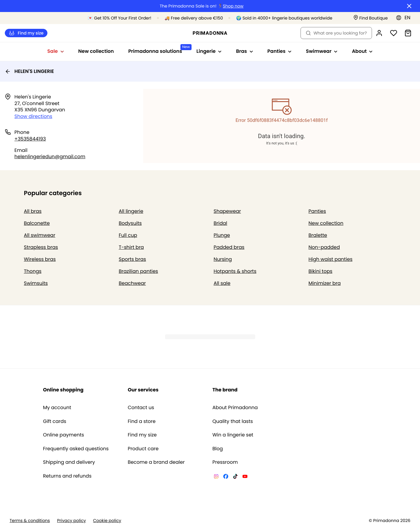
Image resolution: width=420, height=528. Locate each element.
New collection (96, 51)
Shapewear (227, 211)
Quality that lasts (233, 421)
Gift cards (54, 421)
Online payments (63, 435)
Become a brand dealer (156, 462)
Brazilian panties (139, 271)
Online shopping (63, 390)
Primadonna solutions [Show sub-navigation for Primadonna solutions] (159, 49)
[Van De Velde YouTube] (245, 477)
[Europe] (405, 18)
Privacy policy (71, 521)
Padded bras (229, 247)
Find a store (142, 421)
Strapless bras (41, 247)
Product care (143, 449)
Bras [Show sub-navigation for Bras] (244, 51)
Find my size (26, 33)
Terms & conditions (30, 521)
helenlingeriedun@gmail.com (50, 157)
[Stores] (371, 18)
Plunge (222, 235)
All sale (222, 283)
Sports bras (133, 259)
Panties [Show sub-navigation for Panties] (279, 51)
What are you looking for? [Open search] (336, 33)
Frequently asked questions (76, 449)
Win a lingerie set (233, 435)
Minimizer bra (325, 283)
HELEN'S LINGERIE (29, 71)
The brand (225, 390)
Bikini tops (321, 271)
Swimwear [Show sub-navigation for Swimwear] (322, 51)
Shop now (233, 6)
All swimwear (40, 235)
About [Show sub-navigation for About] (362, 51)
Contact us (141, 408)
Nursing (223, 259)
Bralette (318, 235)
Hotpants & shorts (235, 271)
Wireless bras (40, 259)
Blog (218, 449)
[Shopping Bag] (408, 33)
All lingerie (131, 211)
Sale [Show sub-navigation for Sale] (56, 51)
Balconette (37, 223)
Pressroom (225, 462)
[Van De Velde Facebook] (226, 477)
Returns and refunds (67, 476)
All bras (33, 211)
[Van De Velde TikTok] (235, 477)
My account (57, 408)
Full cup (128, 235)
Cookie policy (107, 521)
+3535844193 (30, 139)
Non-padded (324, 247)
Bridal (221, 223)
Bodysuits (130, 223)
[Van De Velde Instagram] (216, 477)
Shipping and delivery (69, 462)
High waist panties (331, 259)
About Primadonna (235, 408)
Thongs (33, 271)
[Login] (379, 33)
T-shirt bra (131, 247)
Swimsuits (36, 283)
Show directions (33, 116)
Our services (143, 390)
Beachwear (132, 283)
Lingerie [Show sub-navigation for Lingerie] (209, 51)
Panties (317, 211)
